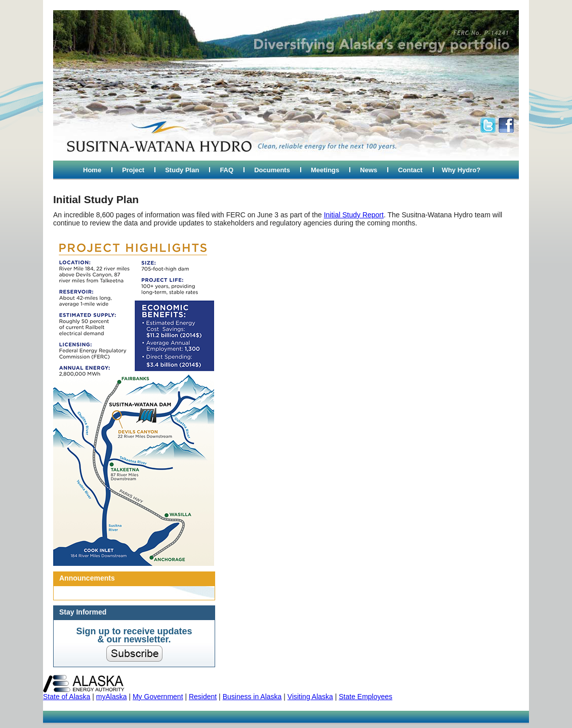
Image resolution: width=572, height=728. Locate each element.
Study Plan (182, 170)
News (369, 170)
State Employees (365, 697)
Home (92, 170)
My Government (158, 697)
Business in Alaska (252, 697)
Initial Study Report (354, 215)
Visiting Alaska (310, 697)
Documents (272, 170)
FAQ (227, 170)
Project (133, 170)
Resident (203, 697)
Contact (410, 170)
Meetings (325, 170)
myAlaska (112, 697)
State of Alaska (67, 697)
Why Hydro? (461, 170)
